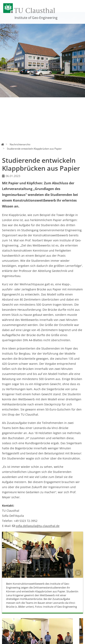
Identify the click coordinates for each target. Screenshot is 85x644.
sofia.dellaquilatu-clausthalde (38, 526)
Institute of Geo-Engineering (36, 18)
